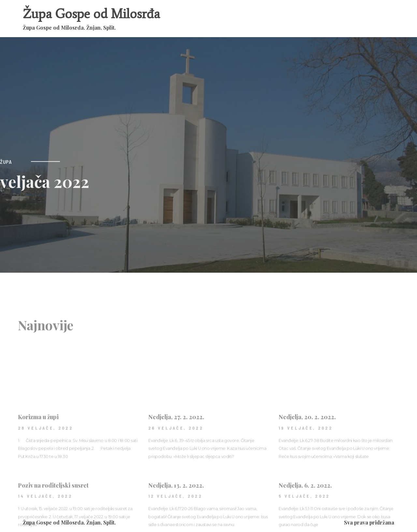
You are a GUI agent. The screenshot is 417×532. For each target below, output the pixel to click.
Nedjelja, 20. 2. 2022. (307, 443)
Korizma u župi (38, 443)
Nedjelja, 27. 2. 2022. (176, 443)
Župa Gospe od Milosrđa (91, 14)
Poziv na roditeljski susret (53, 512)
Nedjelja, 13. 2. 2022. (176, 512)
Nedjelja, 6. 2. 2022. (305, 512)
